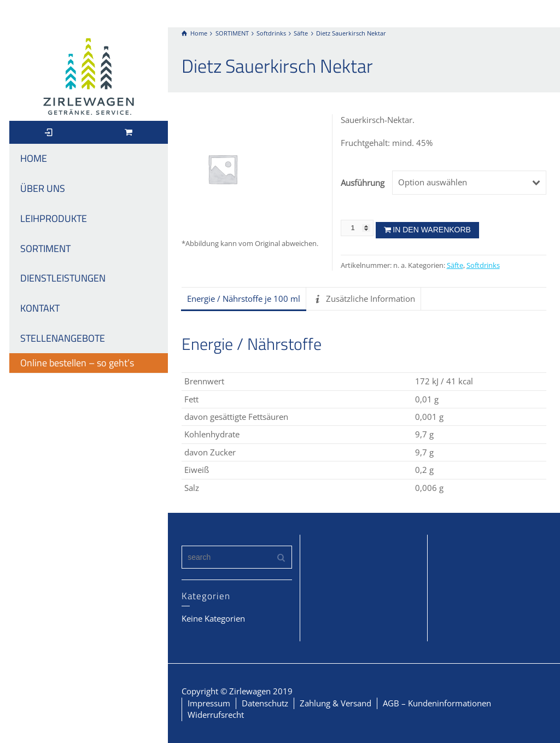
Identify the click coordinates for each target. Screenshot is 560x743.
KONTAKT (40, 308)
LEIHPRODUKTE (54, 218)
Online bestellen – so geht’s (77, 363)
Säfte (455, 265)
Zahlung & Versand (336, 703)
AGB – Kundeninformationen (437, 703)
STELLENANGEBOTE (63, 338)
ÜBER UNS (43, 188)
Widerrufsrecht (216, 715)
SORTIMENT (45, 248)
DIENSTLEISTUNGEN (63, 278)
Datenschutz (265, 703)
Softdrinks (483, 265)
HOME (34, 158)
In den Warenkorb (432, 230)
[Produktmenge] (357, 228)
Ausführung (362, 183)
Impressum (209, 703)
